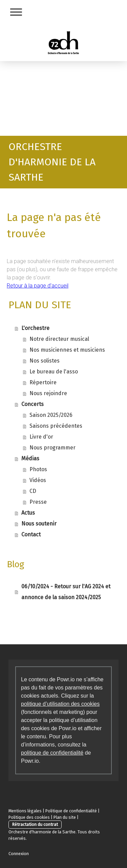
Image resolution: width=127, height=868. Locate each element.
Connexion (19, 854)
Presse (38, 502)
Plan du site (65, 817)
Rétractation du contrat (35, 824)
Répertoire (43, 382)
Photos (38, 469)
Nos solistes (45, 361)
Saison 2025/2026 (51, 415)
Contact (31, 534)
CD (33, 491)
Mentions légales (25, 811)
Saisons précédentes (56, 426)
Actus (28, 513)
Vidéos (38, 480)
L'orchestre (35, 328)
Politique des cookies (29, 817)
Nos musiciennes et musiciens (67, 350)
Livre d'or (41, 437)
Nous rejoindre (48, 393)
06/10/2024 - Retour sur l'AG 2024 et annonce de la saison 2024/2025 (66, 592)
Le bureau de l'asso (54, 372)
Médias (30, 458)
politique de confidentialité (52, 753)
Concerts (33, 404)
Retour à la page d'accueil (38, 286)
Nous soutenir (39, 524)
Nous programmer (52, 448)
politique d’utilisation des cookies (60, 704)
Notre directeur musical (59, 339)
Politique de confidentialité (71, 811)
